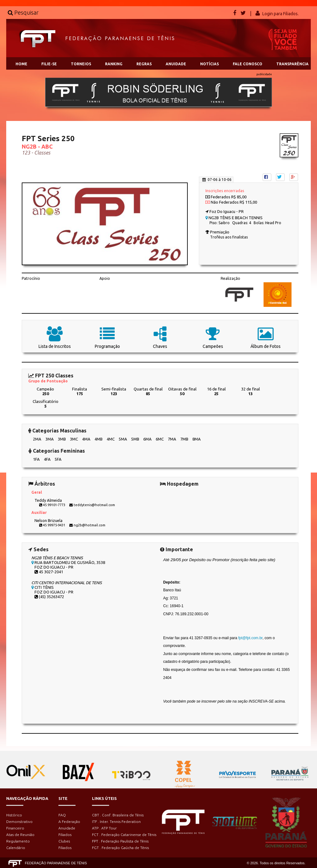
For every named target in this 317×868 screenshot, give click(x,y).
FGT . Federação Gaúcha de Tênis (120, 848)
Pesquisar (23, 12)
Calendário (16, 848)
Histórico (14, 815)
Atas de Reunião (20, 835)
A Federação (69, 822)
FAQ (62, 815)
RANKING (114, 64)
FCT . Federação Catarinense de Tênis (124, 835)
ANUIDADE (176, 64)
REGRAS (144, 64)
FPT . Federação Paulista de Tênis (120, 841)
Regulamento (18, 841)
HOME (21, 64)
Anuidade (67, 828)
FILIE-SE (49, 64)
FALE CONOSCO (248, 64)
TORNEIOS (81, 64)
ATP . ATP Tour (104, 828)
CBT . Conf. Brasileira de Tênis (118, 815)
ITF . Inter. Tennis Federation (116, 822)
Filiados (65, 835)
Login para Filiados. (280, 14)
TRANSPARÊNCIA (292, 64)
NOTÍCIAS (209, 64)
